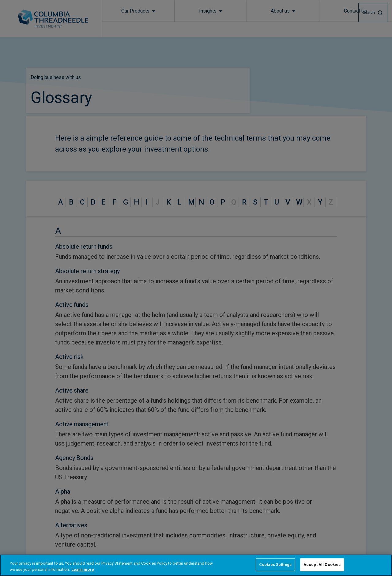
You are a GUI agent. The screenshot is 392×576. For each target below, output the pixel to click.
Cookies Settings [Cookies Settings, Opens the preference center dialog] (275, 565)
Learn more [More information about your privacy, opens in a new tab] (83, 569)
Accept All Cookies (322, 565)
